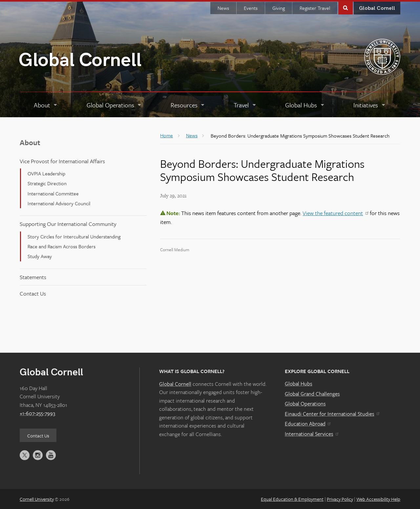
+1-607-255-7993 (37, 413)
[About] (46, 105)
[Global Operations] (114, 105)
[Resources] (188, 105)
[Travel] (245, 105)
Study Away (40, 256)
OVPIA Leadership (46, 173)
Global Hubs (299, 383)
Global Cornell (80, 60)
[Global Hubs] (305, 105)
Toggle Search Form (346, 7)
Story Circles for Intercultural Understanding (74, 236)
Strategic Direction (47, 183)
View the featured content (335, 213)
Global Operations (305, 403)
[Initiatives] (370, 105)
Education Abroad (308, 423)
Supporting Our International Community (68, 223)
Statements (33, 277)
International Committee (53, 193)
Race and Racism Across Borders (62, 246)
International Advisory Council (59, 203)
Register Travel (315, 8)
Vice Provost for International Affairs (62, 160)
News (223, 8)
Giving (279, 8)
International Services (312, 433)
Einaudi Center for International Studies (332, 413)
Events (251, 8)
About (30, 142)
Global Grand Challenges (312, 393)
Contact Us (33, 293)
